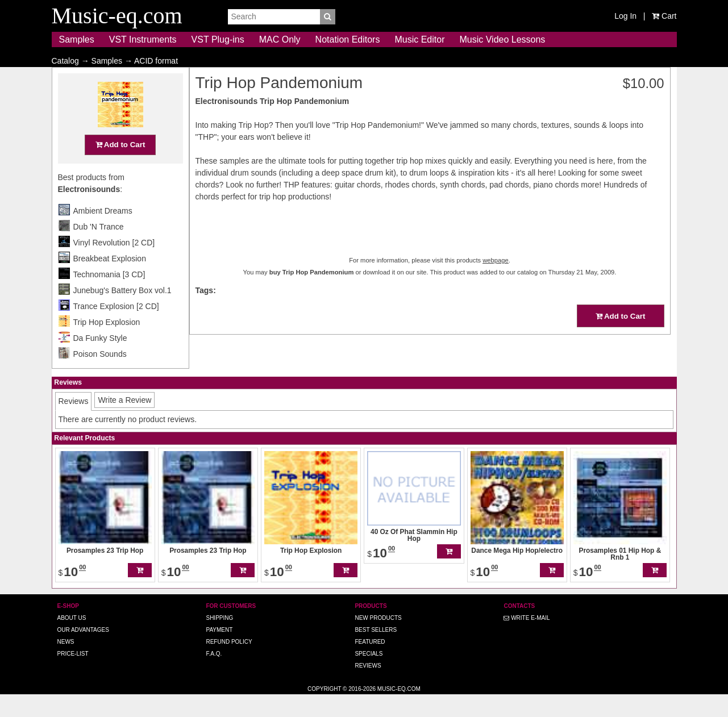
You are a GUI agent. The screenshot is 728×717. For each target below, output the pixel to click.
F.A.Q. (214, 676)
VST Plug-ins (218, 39)
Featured (370, 664)
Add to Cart (120, 167)
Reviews (368, 688)
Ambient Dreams (103, 233)
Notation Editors (348, 39)
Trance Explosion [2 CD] (116, 328)
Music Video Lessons (502, 39)
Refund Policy (229, 664)
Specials (369, 676)
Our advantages (83, 652)
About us (72, 640)
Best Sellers (376, 652)
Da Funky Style (100, 360)
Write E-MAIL (527, 640)
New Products (378, 640)
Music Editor (419, 39)
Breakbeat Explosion (110, 281)
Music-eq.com (399, 711)
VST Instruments (143, 39)
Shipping (219, 640)
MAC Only (280, 39)
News (66, 664)
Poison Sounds (100, 376)
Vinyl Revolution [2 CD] (114, 265)
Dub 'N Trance (99, 249)
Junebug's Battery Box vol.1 (122, 312)
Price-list (73, 676)
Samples (77, 39)
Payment (219, 652)
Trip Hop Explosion (107, 344)
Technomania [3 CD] (109, 297)
